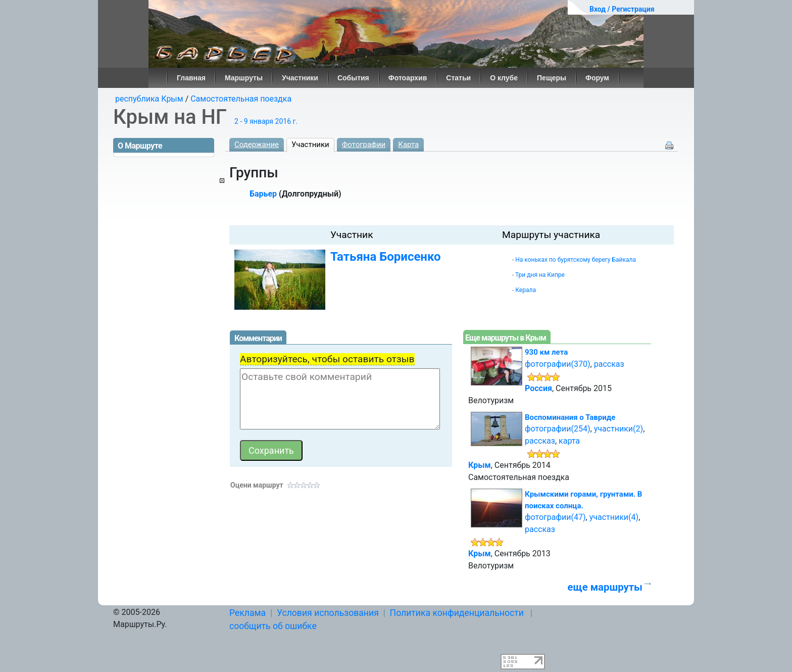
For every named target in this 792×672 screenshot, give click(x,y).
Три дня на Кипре (540, 275)
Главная (191, 78)
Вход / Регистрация (622, 9)
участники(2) (618, 429)
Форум (597, 78)
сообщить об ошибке (273, 626)
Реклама (247, 613)
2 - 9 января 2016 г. (266, 121)
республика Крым (149, 99)
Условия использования (328, 613)
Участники (300, 78)
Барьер (263, 194)
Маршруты (244, 78)
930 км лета (546, 352)
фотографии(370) (558, 364)
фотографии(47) (555, 517)
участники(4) (614, 517)
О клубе (504, 78)
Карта (408, 145)
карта (569, 441)
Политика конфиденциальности (457, 613)
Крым (480, 465)
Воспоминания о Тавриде (570, 417)
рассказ (609, 364)
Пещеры (552, 78)
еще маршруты (605, 587)
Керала (526, 290)
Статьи (458, 78)
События (353, 78)
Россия (538, 388)
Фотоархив (408, 78)
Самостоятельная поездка (241, 99)
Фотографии (364, 145)
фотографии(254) (558, 429)
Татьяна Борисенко (385, 257)
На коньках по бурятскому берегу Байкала (576, 260)
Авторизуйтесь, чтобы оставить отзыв (327, 359)
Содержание (257, 145)
